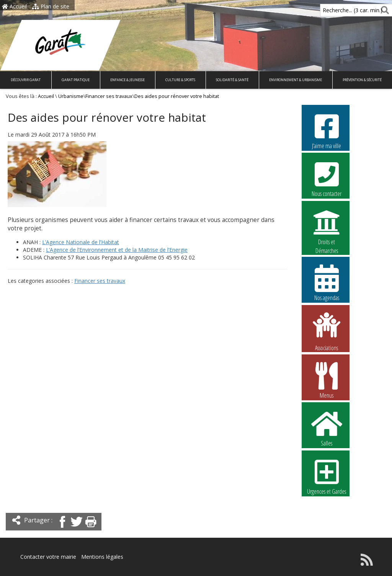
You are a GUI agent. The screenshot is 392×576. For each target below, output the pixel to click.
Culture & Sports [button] (180, 80)
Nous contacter (327, 178)
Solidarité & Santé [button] (232, 80)
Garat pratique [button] (76, 80)
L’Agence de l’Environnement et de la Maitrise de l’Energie (117, 250)
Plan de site (51, 6)
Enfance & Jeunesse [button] (127, 80)
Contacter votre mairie (48, 557)
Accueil (14, 6)
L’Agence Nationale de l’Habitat (81, 242)
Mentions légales (102, 557)
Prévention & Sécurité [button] (362, 80)
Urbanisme (71, 96)
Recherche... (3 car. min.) (340, 10)
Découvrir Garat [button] (26, 80)
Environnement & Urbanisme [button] (296, 80)
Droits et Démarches (327, 227)
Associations (327, 331)
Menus (327, 380)
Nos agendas (327, 282)
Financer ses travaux (109, 96)
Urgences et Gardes (327, 476)
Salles (327, 428)
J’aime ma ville (327, 131)
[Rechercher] (383, 10)
